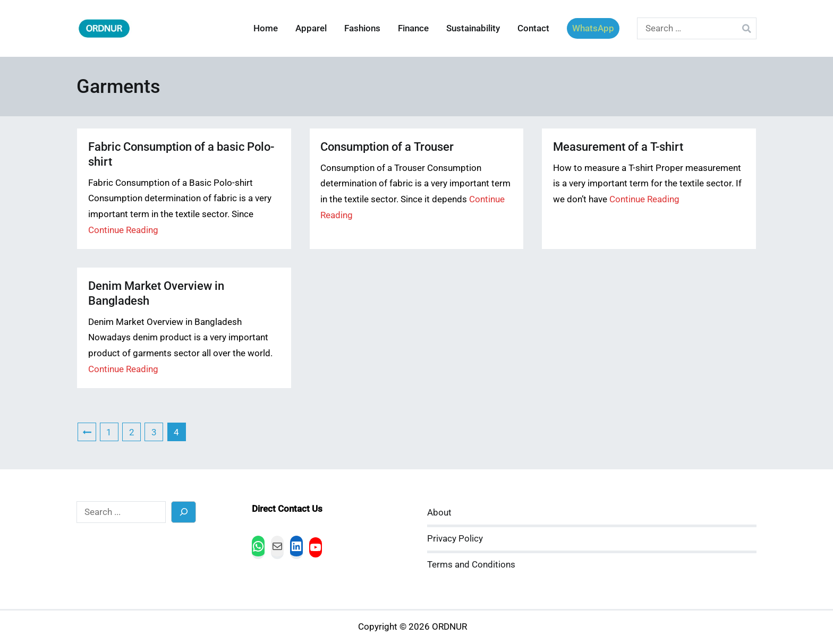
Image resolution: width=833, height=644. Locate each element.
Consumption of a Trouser (387, 147)
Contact (533, 28)
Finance (413, 28)
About (439, 513)
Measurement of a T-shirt (618, 147)
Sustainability (473, 28)
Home (266, 28)
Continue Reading (123, 230)
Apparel (311, 28)
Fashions (362, 28)
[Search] (184, 512)
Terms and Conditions (471, 565)
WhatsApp (593, 28)
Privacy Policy (455, 539)
